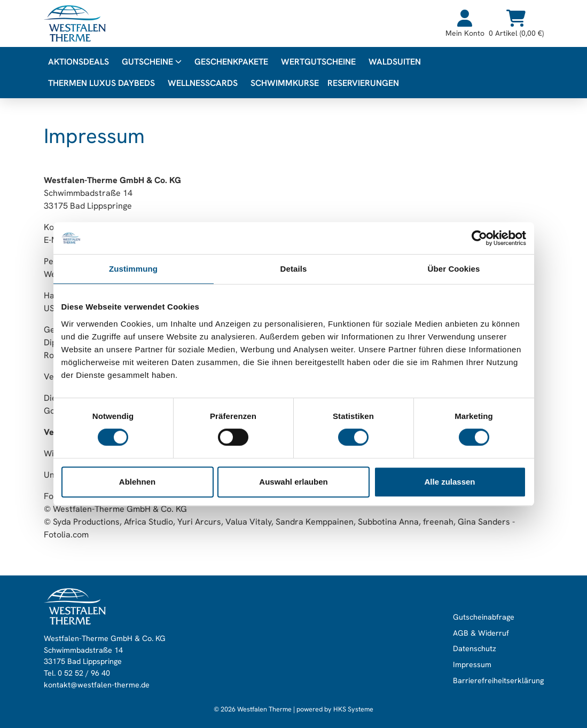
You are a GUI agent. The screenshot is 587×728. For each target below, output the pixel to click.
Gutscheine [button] (152, 62)
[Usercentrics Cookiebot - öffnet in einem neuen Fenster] (479, 238)
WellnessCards (203, 83)
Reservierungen (363, 83)
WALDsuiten (395, 62)
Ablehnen (137, 482)
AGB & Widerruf (481, 633)
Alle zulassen (449, 482)
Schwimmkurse (285, 83)
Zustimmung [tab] (133, 269)
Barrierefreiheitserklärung (498, 680)
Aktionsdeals (79, 62)
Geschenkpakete (231, 62)
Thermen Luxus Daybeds (101, 83)
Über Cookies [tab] (454, 269)
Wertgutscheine (318, 62)
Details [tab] (294, 269)
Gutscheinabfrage (484, 617)
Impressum (472, 664)
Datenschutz (475, 649)
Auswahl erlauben (293, 482)
